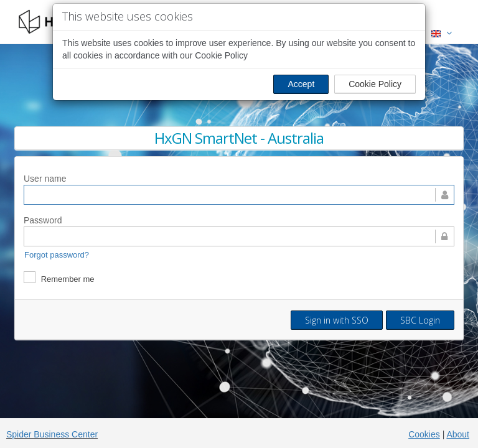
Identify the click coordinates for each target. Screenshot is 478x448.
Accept (301, 84)
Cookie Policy (375, 84)
